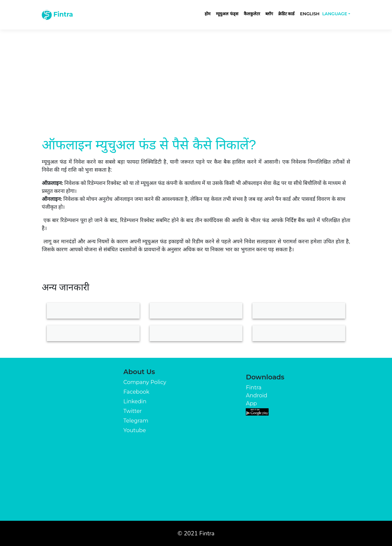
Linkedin (135, 401)
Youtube (135, 430)
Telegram (136, 421)
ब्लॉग (269, 14)
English (310, 14)
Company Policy (145, 382)
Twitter (132, 411)
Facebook (136, 392)
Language (334, 14)
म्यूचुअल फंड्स (227, 14)
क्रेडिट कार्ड (287, 14)
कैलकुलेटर (252, 14)
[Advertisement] (196, 77)
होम (208, 14)
